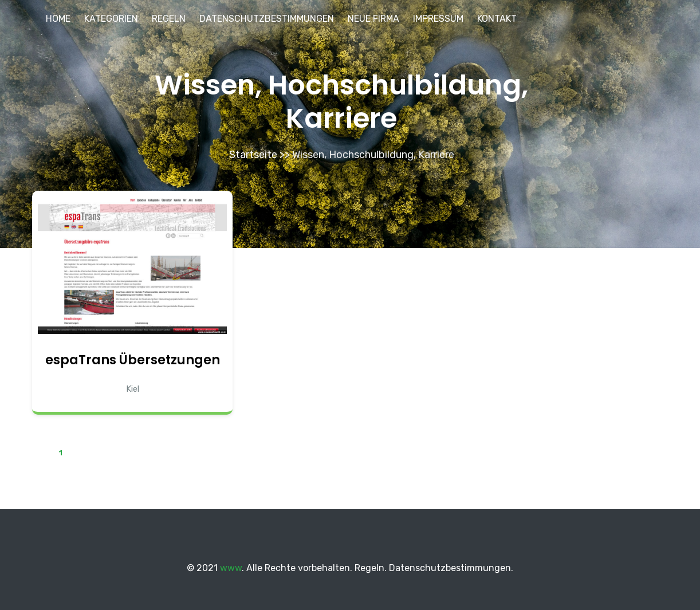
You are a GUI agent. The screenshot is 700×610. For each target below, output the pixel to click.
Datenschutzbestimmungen (267, 19)
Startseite (253, 155)
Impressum (438, 19)
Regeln (169, 19)
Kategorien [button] (111, 19)
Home (58, 19)
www (231, 568)
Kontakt (497, 19)
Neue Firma (373, 19)
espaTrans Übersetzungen (133, 360)
